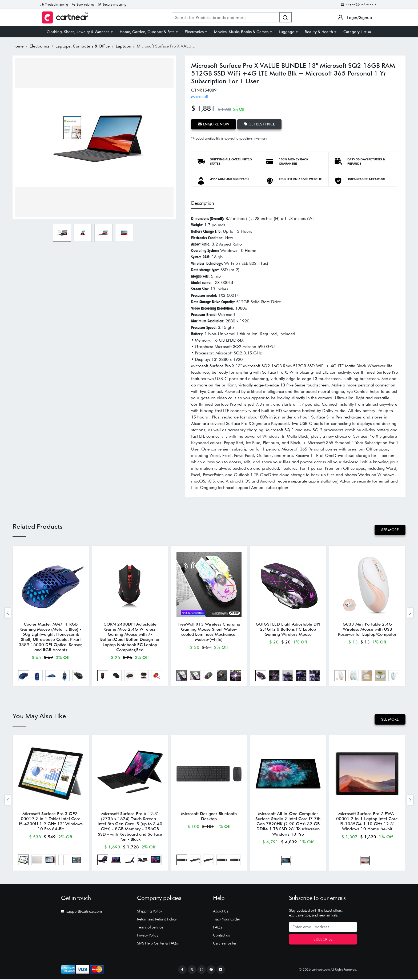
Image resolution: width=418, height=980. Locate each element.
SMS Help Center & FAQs (157, 944)
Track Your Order (226, 920)
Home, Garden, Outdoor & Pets (147, 32)
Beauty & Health (319, 32)
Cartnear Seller (225, 944)
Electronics (194, 32)
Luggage (287, 32)
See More (390, 530)
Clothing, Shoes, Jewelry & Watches (78, 32)
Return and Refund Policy (157, 920)
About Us (220, 912)
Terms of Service (150, 928)
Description (203, 203)
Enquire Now (214, 124)
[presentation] (8, 613)
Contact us (221, 936)
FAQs (217, 928)
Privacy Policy (148, 936)
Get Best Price (260, 124)
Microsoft (200, 96)
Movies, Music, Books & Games (241, 32)
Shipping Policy (150, 912)
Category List (357, 32)
